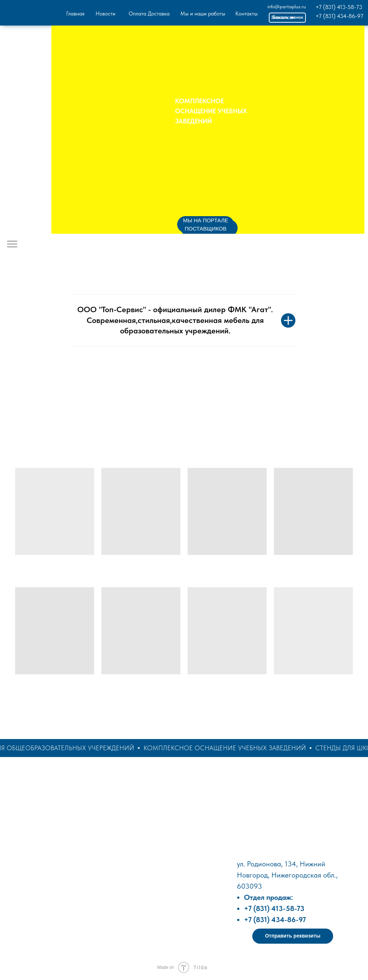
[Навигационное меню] (12, 245)
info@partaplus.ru (287, 6)
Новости (105, 14)
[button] (293, 936)
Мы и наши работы (203, 14)
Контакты (247, 14)
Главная (75, 14)
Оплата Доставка (149, 14)
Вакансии (284, 17)
